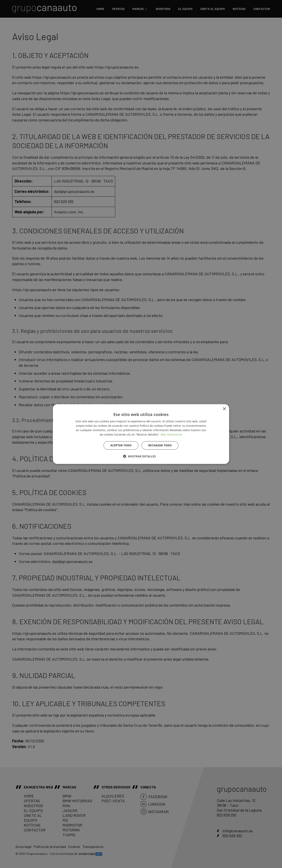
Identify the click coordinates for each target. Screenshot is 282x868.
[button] (141, 456)
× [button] (224, 409)
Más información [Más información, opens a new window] (171, 434)
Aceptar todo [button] (121, 445)
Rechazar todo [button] (160, 445)
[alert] (141, 434)
